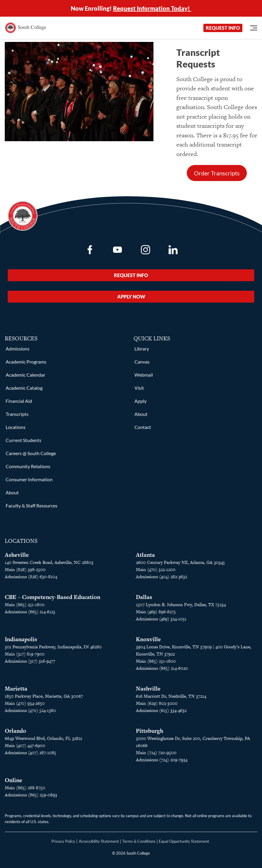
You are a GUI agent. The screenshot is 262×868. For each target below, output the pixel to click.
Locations (16, 427)
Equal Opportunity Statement (184, 841)
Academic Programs (26, 362)
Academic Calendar (25, 375)
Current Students (23, 440)
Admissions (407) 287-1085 (30, 753)
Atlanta (145, 555)
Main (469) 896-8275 (156, 612)
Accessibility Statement (99, 841)
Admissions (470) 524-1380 (30, 710)
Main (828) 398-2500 (25, 569)
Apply (141, 401)
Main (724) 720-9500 (156, 753)
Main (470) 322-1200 (156, 569)
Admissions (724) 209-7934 (162, 760)
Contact (143, 427)
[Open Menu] (254, 28)
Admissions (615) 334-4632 (161, 710)
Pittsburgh (150, 731)
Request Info (223, 28)
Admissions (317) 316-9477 (30, 661)
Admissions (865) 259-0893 (31, 795)
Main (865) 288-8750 (25, 788)
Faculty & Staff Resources (32, 505)
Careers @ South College (31, 453)
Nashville (148, 689)
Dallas (144, 597)
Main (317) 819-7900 (25, 654)
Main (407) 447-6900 (25, 745)
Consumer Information (29, 479)
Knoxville (148, 639)
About (12, 492)
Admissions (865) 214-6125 (30, 612)
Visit (139, 388)
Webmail (144, 375)
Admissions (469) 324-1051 (161, 619)
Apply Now (131, 297)
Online (14, 780)
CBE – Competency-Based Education (52, 597)
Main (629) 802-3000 (157, 703)
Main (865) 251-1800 (25, 604)
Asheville (17, 555)
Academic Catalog (24, 388)
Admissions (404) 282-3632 (161, 577)
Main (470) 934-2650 (25, 703)
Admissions (18, 349)
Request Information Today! (152, 8)
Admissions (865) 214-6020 (162, 668)
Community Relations (28, 466)
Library (142, 349)
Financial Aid (19, 401)
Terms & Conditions (139, 841)
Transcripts (17, 414)
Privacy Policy (63, 841)
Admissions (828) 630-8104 (31, 577)
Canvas (142, 362)
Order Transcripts (217, 173)
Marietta (16, 689)
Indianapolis (21, 639)
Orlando (15, 731)
